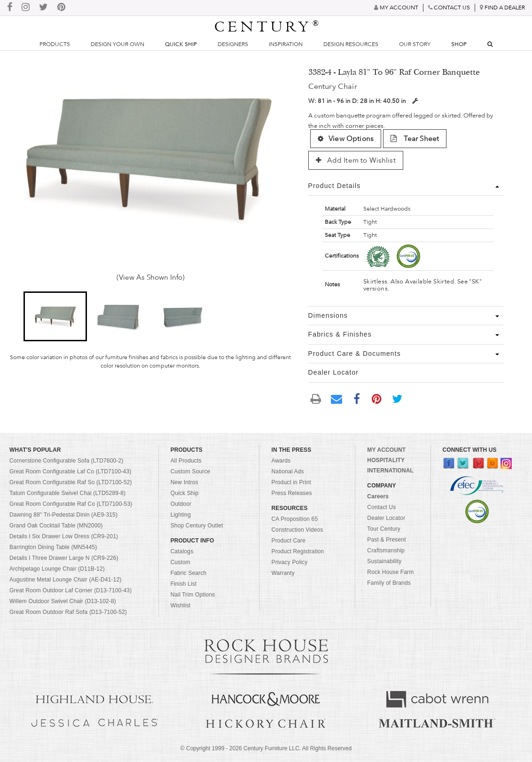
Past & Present (386, 540)
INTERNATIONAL (390, 471)
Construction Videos (297, 530)
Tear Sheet (415, 139)
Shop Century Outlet (197, 526)
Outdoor (181, 504)
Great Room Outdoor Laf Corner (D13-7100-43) (70, 590)
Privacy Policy (289, 562)
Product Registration (297, 551)
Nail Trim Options (193, 595)
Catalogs (182, 551)
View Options (346, 139)
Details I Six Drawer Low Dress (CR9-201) (64, 536)
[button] (55, 316)
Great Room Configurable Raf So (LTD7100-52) (71, 482)
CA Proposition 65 (294, 519)
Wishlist (181, 605)
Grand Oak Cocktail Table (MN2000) (56, 526)
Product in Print (291, 482)
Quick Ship (181, 44)
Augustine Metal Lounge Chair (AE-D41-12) (66, 580)
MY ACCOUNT (386, 450)
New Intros (184, 482)
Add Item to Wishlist (356, 160)
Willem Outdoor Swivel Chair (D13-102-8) (63, 601)
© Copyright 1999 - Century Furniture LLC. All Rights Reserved (266, 748)
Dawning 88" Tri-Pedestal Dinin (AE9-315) (63, 515)
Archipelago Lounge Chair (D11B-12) (57, 569)
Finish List (184, 584)
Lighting (181, 515)
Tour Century (384, 529)
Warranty (283, 573)
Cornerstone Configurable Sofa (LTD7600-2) (66, 461)
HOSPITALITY (386, 460)
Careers (378, 496)
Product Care (288, 541)
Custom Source (191, 471)
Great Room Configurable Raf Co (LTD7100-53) (71, 504)
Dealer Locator (386, 518)
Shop (459, 44)
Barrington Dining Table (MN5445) (53, 547)
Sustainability (384, 561)
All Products (186, 461)
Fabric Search (189, 573)
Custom (180, 562)
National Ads (287, 471)
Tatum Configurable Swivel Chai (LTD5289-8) (67, 493)
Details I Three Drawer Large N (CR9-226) (64, 558)
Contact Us (381, 507)
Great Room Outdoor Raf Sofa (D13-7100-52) (68, 612)
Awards (281, 461)
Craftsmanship (386, 550)
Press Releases (291, 493)
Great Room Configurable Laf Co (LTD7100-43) (70, 471)
